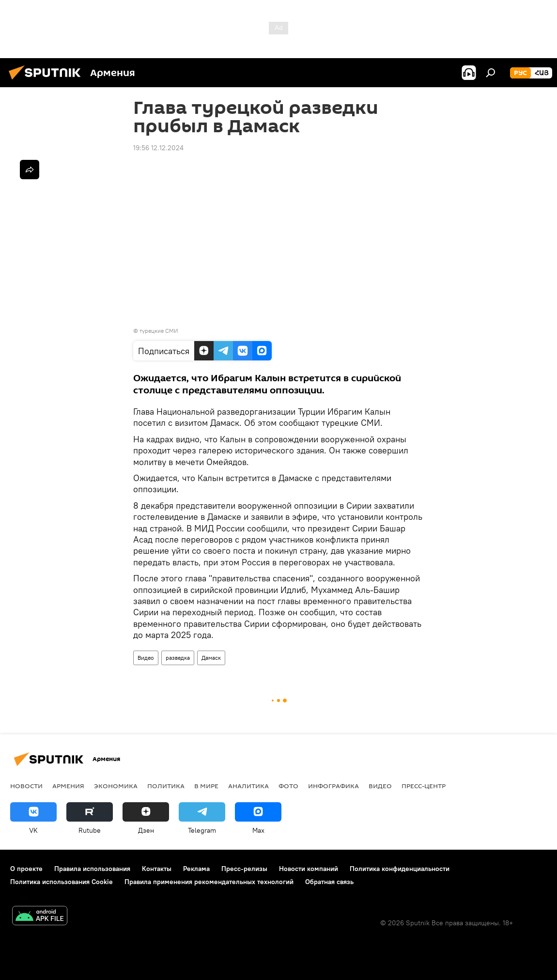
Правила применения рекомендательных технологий (209, 882)
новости (26, 786)
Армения (68, 786)
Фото (288, 786)
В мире (206, 786)
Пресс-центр (424, 786)
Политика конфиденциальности (400, 869)
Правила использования (92, 869)
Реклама (196, 869)
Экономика (116, 786)
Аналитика (248, 786)
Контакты (157, 869)
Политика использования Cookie (62, 882)
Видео (146, 658)
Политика (166, 786)
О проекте (26, 869)
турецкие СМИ (159, 331)
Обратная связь (329, 882)
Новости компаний (309, 869)
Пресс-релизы (244, 869)
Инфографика (333, 786)
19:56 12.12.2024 (158, 148)
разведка (178, 658)
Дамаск (211, 658)
